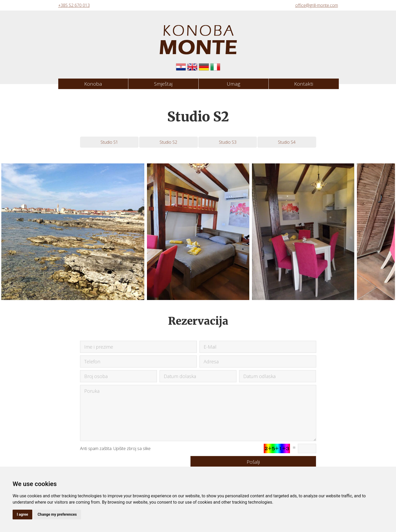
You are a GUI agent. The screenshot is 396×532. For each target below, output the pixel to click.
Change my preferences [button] (57, 514)
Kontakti (304, 84)
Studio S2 (168, 142)
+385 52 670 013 (74, 5)
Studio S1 (109, 142)
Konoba (93, 84)
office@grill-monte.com (317, 5)
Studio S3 (228, 142)
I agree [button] (22, 514)
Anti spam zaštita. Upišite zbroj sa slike (115, 448)
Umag (234, 84)
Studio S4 (287, 142)
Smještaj (163, 84)
